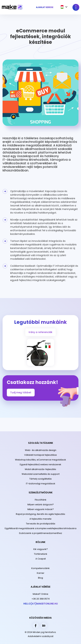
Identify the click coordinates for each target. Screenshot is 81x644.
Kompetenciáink (40, 568)
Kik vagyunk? (41, 549)
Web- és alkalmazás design (41, 450)
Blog (40, 578)
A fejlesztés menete (40, 519)
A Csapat (41, 559)
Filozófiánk (41, 500)
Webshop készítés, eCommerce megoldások (40, 460)
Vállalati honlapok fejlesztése (40, 455)
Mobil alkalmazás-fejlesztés (40, 469)
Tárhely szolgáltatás (40, 479)
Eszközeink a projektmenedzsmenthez (41, 533)
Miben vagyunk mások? (41, 509)
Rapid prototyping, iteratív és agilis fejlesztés (40, 514)
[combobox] (63, 7)
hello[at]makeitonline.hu (41, 604)
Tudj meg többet (21, 392)
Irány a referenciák (40, 332)
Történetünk (41, 554)
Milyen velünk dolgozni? (41, 505)
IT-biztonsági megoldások (41, 484)
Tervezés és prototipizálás (41, 524)
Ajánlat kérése (45, 7)
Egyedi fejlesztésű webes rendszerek (40, 464)
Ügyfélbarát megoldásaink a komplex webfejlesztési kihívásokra (40, 528)
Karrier (41, 573)
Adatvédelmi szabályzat (41, 636)
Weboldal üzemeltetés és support (41, 474)
